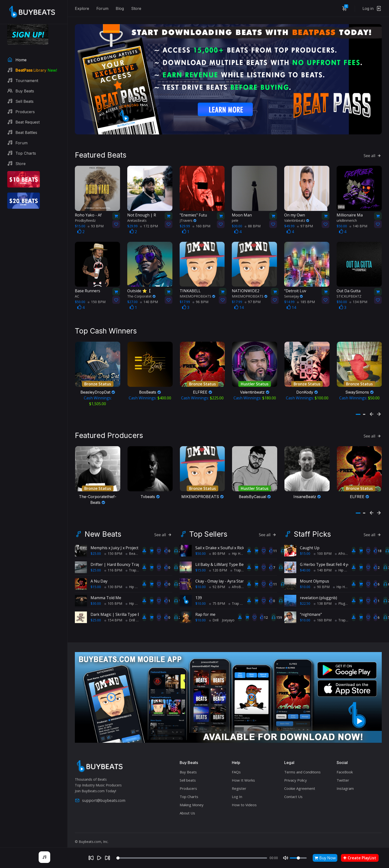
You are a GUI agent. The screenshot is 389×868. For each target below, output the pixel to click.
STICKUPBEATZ (349, 293)
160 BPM (201, 223)
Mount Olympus (315, 575)
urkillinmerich (347, 217)
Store (136, 8)
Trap (131, 564)
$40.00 (305, 564)
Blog (120, 8)
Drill (130, 614)
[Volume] (298, 858)
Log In (237, 791)
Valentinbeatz (297, 217)
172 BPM (149, 223)
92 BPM (217, 581)
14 (239, 305)
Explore (82, 8)
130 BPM (113, 581)
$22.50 (305, 598)
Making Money (192, 799)
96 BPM (200, 299)
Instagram (345, 783)
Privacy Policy (296, 774)
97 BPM (305, 223)
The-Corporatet (141, 293)
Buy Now (325, 858)
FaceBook (345, 766)
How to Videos (244, 799)
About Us (187, 807)
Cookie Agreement (300, 783)
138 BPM (323, 598)
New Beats (103, 528)
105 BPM (113, 598)
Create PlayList (360, 858)
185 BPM (306, 299)
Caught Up (310, 542)
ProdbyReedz (85, 217)
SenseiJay (294, 293)
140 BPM (358, 223)
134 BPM (358, 299)
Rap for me (205, 609)
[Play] (99, 858)
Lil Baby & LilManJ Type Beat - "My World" (233, 559)
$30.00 (96, 598)
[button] (358, 410)
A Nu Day (99, 575)
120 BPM (218, 564)
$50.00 (201, 548)
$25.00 (96, 548)
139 (199, 592)
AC (77, 293)
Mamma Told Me (106, 592)
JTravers (188, 217)
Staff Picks (312, 528)
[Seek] (192, 858)
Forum (102, 8)
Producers (188, 783)
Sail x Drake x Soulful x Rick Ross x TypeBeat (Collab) (243, 542)
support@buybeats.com (100, 795)
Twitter (343, 774)
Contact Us (293, 791)
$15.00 (96, 581)
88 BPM (253, 223)
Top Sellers (208, 528)
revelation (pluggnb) (318, 592)
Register (239, 783)
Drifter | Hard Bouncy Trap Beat (120, 559)
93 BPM (96, 223)
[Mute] (286, 858)
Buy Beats (188, 766)
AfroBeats (238, 581)
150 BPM (97, 299)
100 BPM (323, 548)
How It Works (243, 774)
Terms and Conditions (302, 766)
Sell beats (188, 774)
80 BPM (217, 548)
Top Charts (189, 791)
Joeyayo (228, 614)
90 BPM (322, 581)
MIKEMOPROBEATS (197, 293)
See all (373, 153)
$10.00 (201, 581)
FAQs (236, 766)
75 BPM (217, 598)
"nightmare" (311, 609)
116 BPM (113, 564)
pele (235, 217)
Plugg (341, 598)
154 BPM (113, 614)
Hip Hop (134, 581)
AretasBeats (137, 217)
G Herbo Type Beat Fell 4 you (326, 559)
